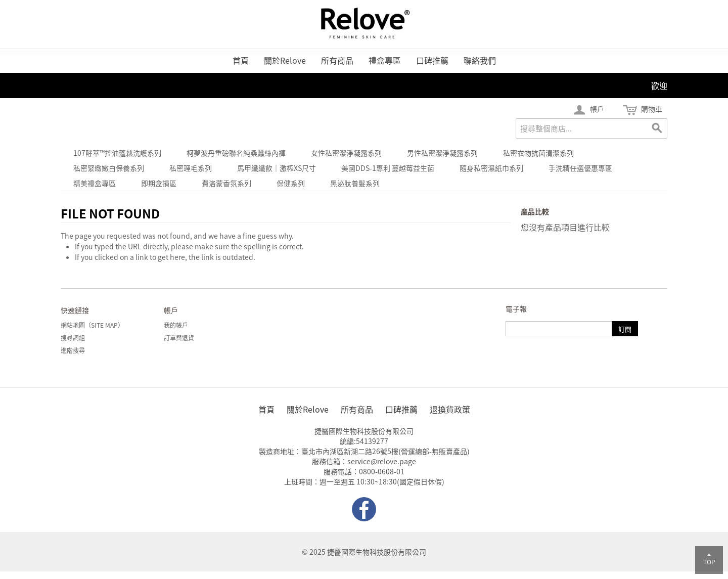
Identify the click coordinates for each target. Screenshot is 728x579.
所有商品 (337, 60)
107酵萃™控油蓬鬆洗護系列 (117, 153)
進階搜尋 (73, 350)
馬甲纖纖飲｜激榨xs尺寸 (277, 168)
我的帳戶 (176, 325)
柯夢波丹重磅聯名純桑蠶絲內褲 (236, 153)
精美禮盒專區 (95, 183)
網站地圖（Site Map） (92, 325)
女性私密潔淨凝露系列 (346, 153)
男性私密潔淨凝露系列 (442, 153)
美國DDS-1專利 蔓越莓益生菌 (388, 168)
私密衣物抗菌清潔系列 (538, 153)
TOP (709, 559)
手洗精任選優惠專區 (580, 168)
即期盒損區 (159, 183)
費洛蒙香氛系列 (226, 183)
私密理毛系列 (191, 168)
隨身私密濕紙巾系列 (491, 168)
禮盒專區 (385, 60)
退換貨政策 (450, 409)
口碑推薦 (432, 60)
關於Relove (285, 60)
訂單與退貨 (179, 338)
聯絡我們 (480, 60)
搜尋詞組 (73, 338)
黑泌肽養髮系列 (355, 183)
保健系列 (291, 183)
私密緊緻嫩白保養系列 (109, 168)
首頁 (241, 60)
